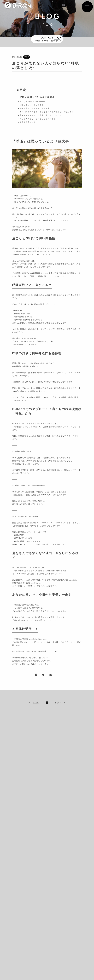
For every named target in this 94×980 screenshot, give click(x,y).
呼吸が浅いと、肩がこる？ (32, 105)
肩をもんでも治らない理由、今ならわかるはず (41, 115)
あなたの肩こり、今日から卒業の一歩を (38, 119)
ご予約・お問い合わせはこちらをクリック (31, 664)
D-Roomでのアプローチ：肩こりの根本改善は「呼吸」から (47, 112)
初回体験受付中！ (28, 122)
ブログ (26, 57)
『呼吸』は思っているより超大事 (36, 97)
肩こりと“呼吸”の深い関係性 (32, 102)
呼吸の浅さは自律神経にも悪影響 (35, 109)
